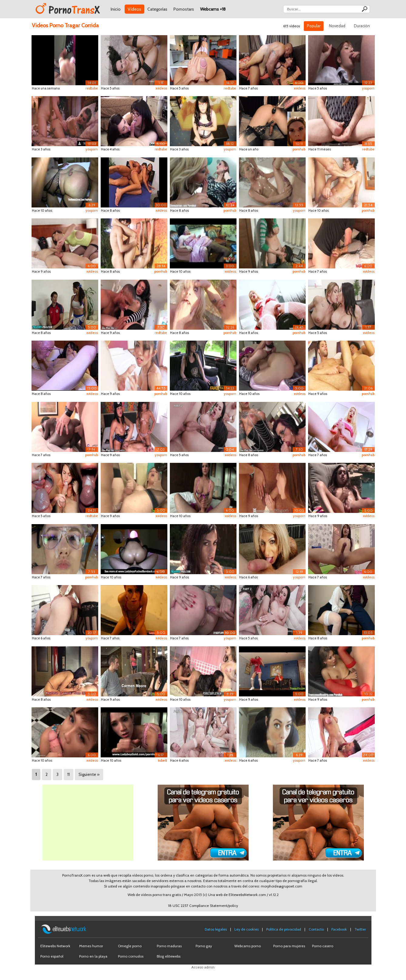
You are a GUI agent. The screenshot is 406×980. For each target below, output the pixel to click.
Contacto (316, 929)
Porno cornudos (131, 956)
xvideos (161, 88)
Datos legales (216, 929)
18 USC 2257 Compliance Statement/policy (203, 906)
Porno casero (323, 946)
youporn (368, 88)
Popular (314, 26)
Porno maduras (169, 946)
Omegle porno (130, 946)
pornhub (299, 149)
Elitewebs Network (55, 946)
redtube (92, 88)
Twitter (360, 929)
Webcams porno (248, 946)
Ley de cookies (247, 929)
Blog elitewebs (169, 956)
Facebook (339, 929)
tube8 (163, 760)
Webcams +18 (213, 9)
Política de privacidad (284, 929)
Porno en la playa (93, 956)
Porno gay (204, 946)
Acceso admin (203, 967)
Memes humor (91, 946)
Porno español (52, 956)
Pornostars (184, 9)
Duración (362, 26)
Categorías (157, 9)
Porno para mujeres (289, 946)
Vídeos (134, 9)
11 (69, 774)
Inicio (116, 9)
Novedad (337, 26)
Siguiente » (89, 774)
